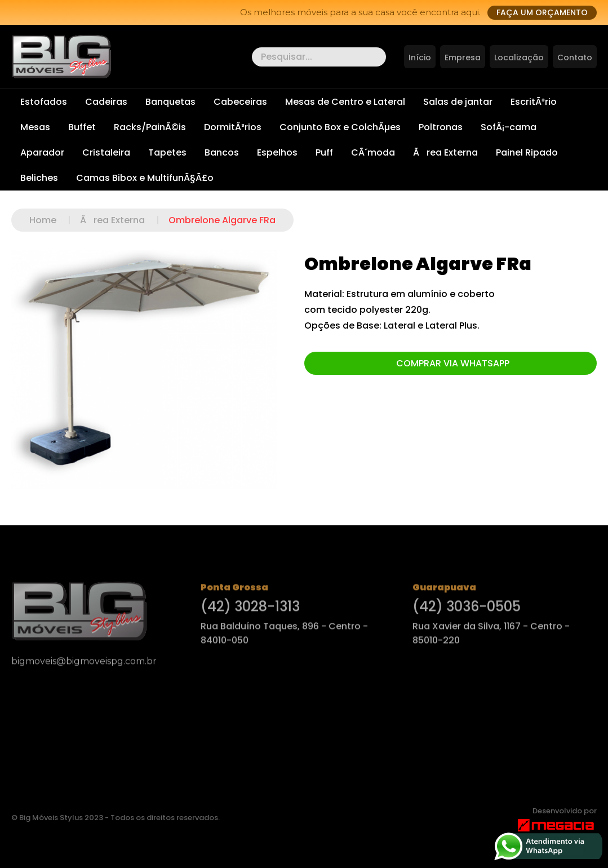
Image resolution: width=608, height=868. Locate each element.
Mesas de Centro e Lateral (345, 102)
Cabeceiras (240, 102)
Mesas (35, 127)
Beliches (39, 178)
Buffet (82, 127)
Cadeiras (106, 102)
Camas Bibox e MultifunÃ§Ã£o (145, 178)
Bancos (222, 152)
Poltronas (441, 127)
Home (55, 220)
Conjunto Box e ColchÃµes (340, 127)
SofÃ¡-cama (509, 127)
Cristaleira (106, 152)
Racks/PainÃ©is (150, 127)
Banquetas (170, 102)
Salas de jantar (458, 102)
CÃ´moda (373, 152)
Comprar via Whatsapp (453, 363)
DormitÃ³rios (233, 127)
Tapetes (167, 152)
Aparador (42, 152)
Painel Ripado (527, 152)
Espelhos (277, 152)
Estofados (44, 102)
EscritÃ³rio (534, 102)
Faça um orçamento (542, 12)
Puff (324, 152)
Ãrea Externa (445, 152)
